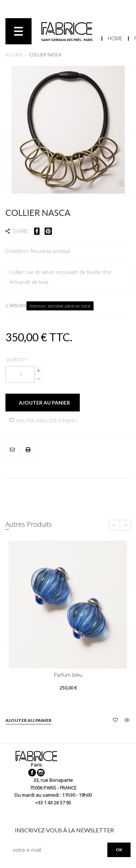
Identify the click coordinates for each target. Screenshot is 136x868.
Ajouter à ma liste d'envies (43, 421)
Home (115, 38)
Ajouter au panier (28, 720)
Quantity (16, 360)
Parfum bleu (68, 675)
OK (119, 850)
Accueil (14, 55)
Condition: (18, 251)
